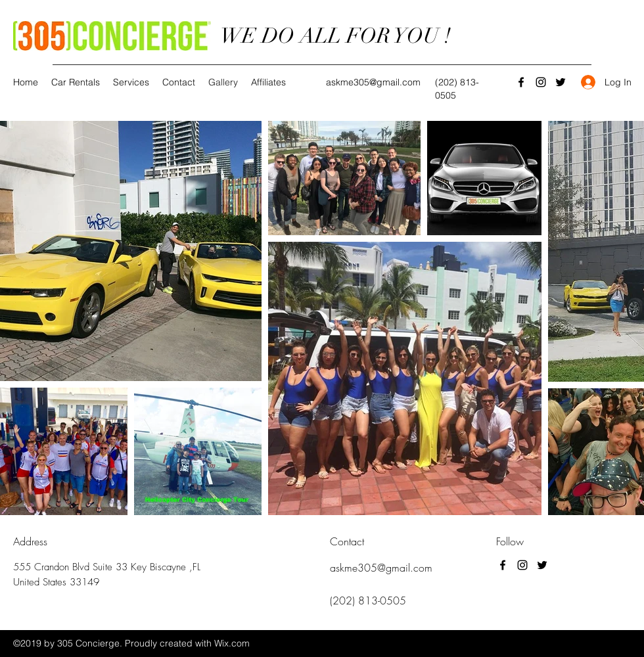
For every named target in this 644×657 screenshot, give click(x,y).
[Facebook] (521, 82)
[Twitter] (561, 82)
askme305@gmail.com (373, 82)
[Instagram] (541, 82)
